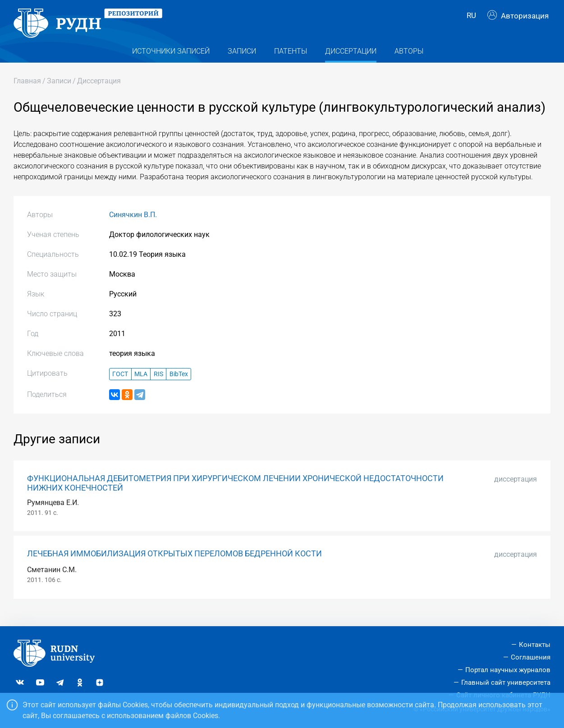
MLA (141, 384)
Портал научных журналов (508, 670)
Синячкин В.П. (133, 225)
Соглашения (531, 657)
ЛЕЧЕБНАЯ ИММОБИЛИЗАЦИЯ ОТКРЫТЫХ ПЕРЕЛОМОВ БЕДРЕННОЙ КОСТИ (174, 564)
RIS (158, 384)
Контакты (535, 645)
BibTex (179, 384)
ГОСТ (120, 384)
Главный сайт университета (506, 682)
